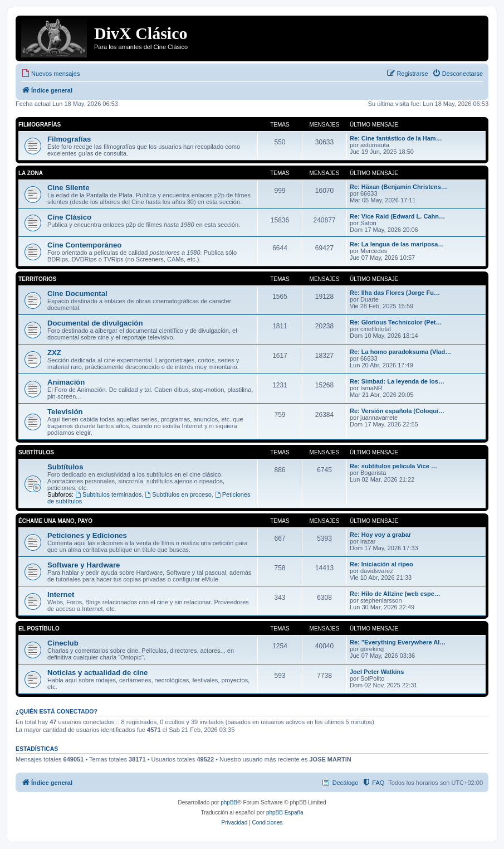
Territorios (37, 279)
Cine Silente (68, 188)
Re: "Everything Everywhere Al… (398, 642)
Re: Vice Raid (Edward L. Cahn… (397, 216)
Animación (66, 382)
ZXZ (54, 353)
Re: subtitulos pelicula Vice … (393, 466)
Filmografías (40, 125)
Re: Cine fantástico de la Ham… (396, 138)
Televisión (65, 412)
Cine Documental (77, 293)
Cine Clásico (69, 217)
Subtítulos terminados (108, 494)
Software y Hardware (84, 565)
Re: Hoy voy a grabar (380, 535)
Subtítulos (36, 452)
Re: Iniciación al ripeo (381, 564)
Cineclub (63, 643)
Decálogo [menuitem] (345, 783)
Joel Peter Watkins (377, 672)
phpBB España (285, 812)
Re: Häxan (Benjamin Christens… (398, 187)
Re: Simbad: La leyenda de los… (397, 381)
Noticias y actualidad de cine (97, 673)
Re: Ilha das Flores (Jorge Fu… (395, 293)
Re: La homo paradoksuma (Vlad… (400, 352)
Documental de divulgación (95, 323)
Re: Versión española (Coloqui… (397, 411)
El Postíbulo (39, 629)
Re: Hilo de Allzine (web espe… (395, 594)
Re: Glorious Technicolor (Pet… (396, 322)
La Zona (31, 173)
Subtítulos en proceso (178, 494)
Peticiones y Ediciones (87, 535)
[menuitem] (50, 74)
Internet (61, 595)
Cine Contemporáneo (84, 245)
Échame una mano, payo (55, 521)
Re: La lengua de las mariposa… (397, 244)
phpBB (229, 802)
